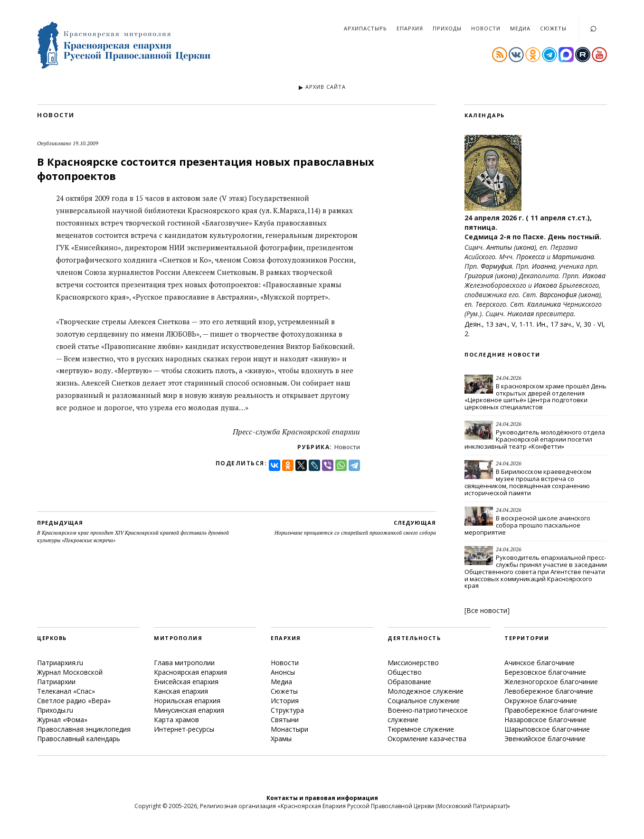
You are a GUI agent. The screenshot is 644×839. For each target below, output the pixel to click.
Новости (486, 28)
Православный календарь (79, 739)
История (285, 701)
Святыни (285, 720)
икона (525, 247)
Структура (287, 710)
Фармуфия (496, 266)
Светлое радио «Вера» (74, 701)
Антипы (499, 247)
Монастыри (289, 729)
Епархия (410, 28)
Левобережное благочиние (549, 691)
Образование (409, 682)
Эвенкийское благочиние (545, 739)
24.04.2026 (509, 378)
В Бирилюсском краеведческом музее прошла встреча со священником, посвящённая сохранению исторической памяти (528, 482)
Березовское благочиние (545, 672)
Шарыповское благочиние (547, 729)
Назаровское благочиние (545, 720)
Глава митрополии (184, 663)
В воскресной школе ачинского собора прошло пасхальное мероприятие (527, 525)
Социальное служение (424, 701)
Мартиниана (573, 257)
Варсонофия (558, 295)
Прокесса (530, 257)
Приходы (447, 28)
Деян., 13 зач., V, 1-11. (499, 324)
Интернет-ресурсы (184, 729)
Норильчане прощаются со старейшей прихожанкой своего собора (355, 528)
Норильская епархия (187, 701)
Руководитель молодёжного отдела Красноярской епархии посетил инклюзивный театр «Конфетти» (535, 439)
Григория (479, 276)
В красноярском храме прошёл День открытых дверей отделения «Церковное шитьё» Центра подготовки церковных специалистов (535, 397)
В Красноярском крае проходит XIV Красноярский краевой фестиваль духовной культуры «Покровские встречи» (137, 531)
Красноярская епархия (190, 672)
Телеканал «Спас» (66, 691)
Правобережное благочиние (551, 710)
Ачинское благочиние (540, 663)
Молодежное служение (426, 691)
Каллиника (544, 304)
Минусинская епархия (189, 710)
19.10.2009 (85, 143)
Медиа (520, 28)
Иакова (594, 276)
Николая (521, 314)
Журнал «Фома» (62, 720)
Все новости (487, 610)
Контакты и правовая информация (322, 798)
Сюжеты (553, 28)
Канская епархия (181, 691)
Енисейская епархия (186, 682)
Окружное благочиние (541, 701)
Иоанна (544, 266)
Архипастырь (365, 28)
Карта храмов (176, 720)
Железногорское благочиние (551, 682)
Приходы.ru (55, 710)
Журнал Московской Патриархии (70, 677)
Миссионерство (413, 663)
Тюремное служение (421, 729)
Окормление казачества (427, 739)
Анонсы (283, 672)
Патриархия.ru (60, 663)
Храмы (281, 739)
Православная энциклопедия (84, 729)
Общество (405, 672)
